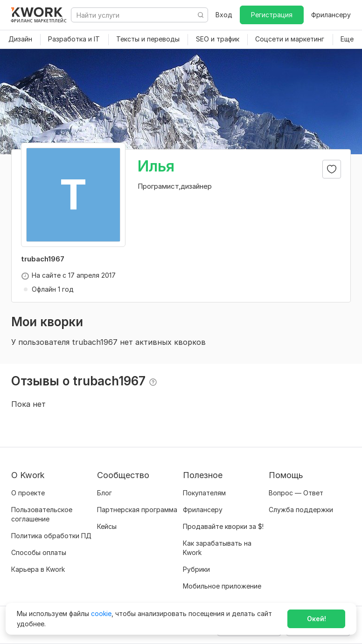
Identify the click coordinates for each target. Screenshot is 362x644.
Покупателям (204, 493)
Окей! (317, 619)
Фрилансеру (331, 15)
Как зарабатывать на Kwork (217, 548)
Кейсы (107, 526)
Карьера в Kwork (38, 569)
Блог (104, 493)
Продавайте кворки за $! (223, 526)
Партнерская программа (137, 510)
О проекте (28, 493)
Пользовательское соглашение (42, 514)
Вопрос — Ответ (296, 493)
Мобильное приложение (222, 586)
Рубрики (196, 569)
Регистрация (272, 15)
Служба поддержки (301, 510)
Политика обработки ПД (51, 536)
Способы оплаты (39, 552)
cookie (101, 613)
